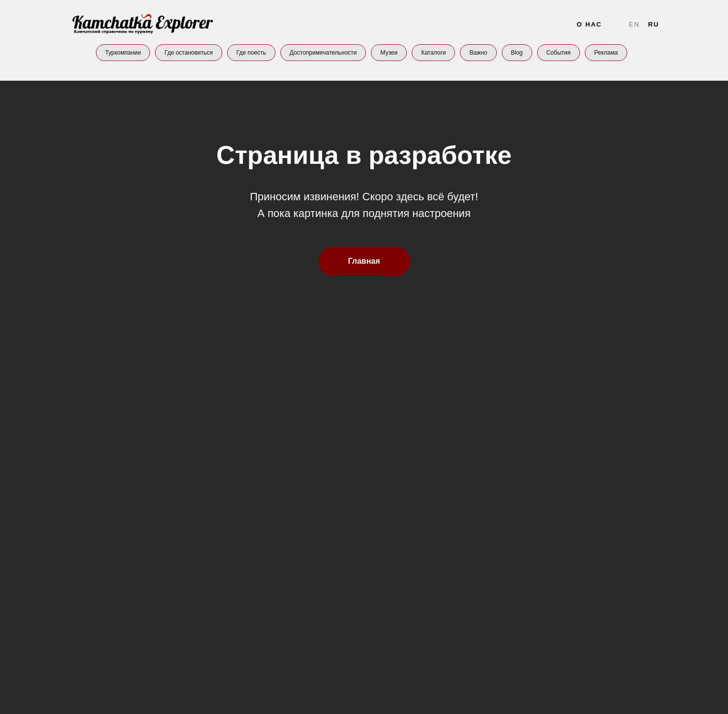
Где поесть (251, 53)
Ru (653, 24)
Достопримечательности (323, 53)
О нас (589, 24)
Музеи (389, 53)
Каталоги (433, 53)
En (635, 24)
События (559, 53)
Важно (478, 53)
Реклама (606, 53)
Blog (517, 53)
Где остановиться (188, 53)
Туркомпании (123, 53)
